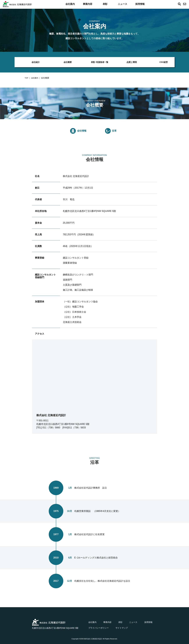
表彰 (105, 4)
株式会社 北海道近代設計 (93, 639)
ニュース (123, 4)
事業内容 (88, 4)
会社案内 (70, 4)
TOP (26, 78)
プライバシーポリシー (99, 628)
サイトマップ (122, 628)
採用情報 (140, 4)
